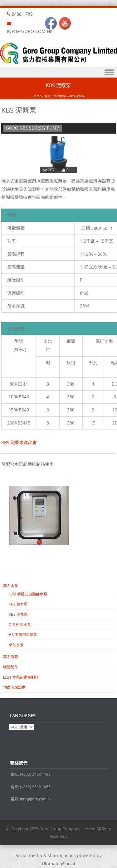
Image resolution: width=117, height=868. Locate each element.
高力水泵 (60, 96)
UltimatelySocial (58, 863)
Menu (58, 72)
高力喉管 (11, 657)
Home (37, 96)
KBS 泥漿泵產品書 (19, 442)
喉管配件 (11, 667)
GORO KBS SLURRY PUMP (32, 128)
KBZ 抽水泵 (18, 604)
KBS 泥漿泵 (18, 614)
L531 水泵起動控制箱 (21, 677)
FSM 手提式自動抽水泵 (28, 594)
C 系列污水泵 (20, 624)
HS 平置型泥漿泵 (23, 634)
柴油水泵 (16, 645)
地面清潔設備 (14, 687)
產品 (47, 96)
